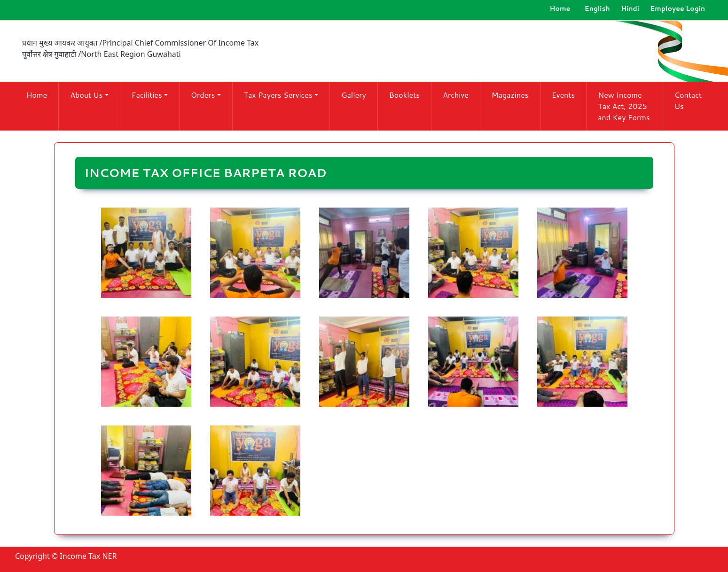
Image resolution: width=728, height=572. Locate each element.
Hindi (630, 8)
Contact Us (688, 100)
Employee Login (677, 8)
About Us (86, 95)
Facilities (147, 95)
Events (564, 95)
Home (560, 8)
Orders (203, 95)
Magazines (510, 95)
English (597, 8)
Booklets (404, 95)
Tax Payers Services (278, 95)
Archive (456, 95)
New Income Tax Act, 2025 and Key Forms (624, 106)
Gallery (354, 95)
